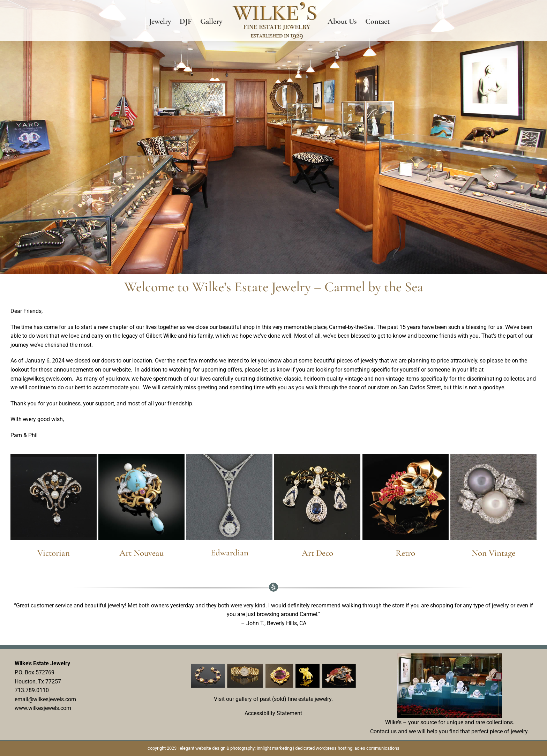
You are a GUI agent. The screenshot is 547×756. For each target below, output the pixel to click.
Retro (405, 553)
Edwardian (230, 553)
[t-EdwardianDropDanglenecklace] (229, 456)
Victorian (54, 553)
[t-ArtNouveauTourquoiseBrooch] (141, 456)
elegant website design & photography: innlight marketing (236, 748)
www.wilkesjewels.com (43, 708)
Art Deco (317, 553)
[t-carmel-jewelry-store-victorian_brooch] (54, 456)
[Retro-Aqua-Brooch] (406, 456)
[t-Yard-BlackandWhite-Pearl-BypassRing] (493, 456)
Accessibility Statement (273, 713)
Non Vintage (493, 553)
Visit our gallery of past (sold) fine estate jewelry (273, 699)
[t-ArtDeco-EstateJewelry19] (317, 456)
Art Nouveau (141, 553)
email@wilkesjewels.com (45, 699)
